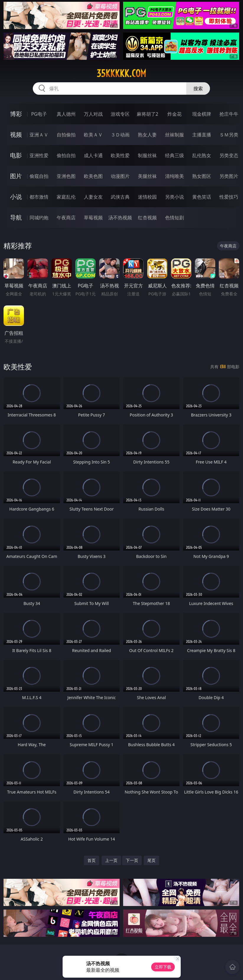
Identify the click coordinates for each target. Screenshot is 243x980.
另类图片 (229, 176)
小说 (16, 197)
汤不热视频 (120, 218)
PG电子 (39, 114)
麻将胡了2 (147, 114)
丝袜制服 (174, 135)
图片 (16, 176)
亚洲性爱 (39, 155)
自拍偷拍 (66, 135)
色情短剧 (174, 218)
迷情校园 (147, 197)
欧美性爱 (120, 155)
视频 (16, 135)
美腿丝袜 (147, 176)
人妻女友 (93, 197)
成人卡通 (93, 155)
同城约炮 (39, 218)
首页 (92, 860)
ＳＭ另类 (229, 135)
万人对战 (93, 114)
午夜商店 (66, 218)
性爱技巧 (229, 197)
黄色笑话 (202, 197)
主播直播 (202, 135)
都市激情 (39, 197)
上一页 (111, 860)
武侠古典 (120, 197)
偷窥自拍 (39, 176)
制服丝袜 (147, 155)
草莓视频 (93, 218)
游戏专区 (120, 114)
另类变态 (229, 155)
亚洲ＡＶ (39, 135)
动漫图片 (120, 176)
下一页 (132, 860)
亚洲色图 (66, 176)
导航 (16, 217)
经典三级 (174, 155)
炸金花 (174, 114)
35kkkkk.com (121, 73)
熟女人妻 (147, 135)
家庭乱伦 (66, 197)
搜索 (198, 88)
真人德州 (66, 114)
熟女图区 (202, 176)
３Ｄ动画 (120, 135)
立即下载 (163, 967)
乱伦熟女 (202, 155)
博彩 (16, 114)
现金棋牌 (202, 114)
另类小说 (174, 197)
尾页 (151, 860)
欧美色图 (93, 176)
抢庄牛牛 (229, 114)
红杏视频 (147, 218)
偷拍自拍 (66, 155)
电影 (16, 155)
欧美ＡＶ (93, 135)
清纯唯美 (174, 176)
